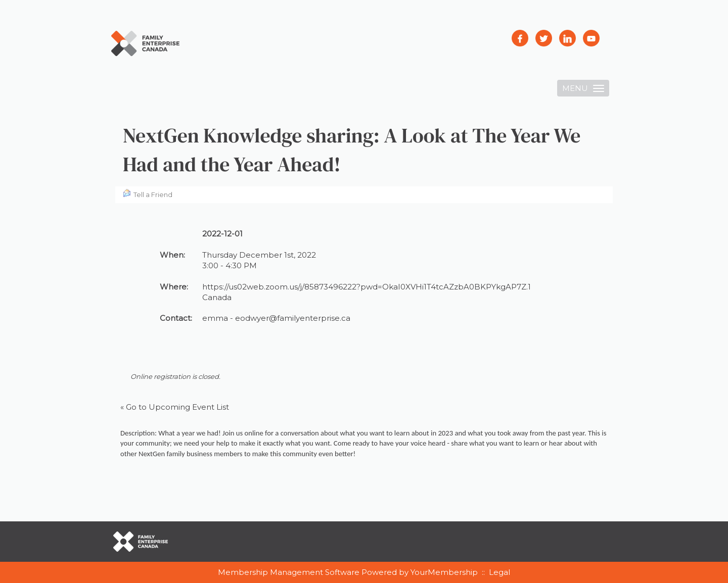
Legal (499, 572)
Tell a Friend (148, 194)
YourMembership (444, 572)
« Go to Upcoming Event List (175, 407)
